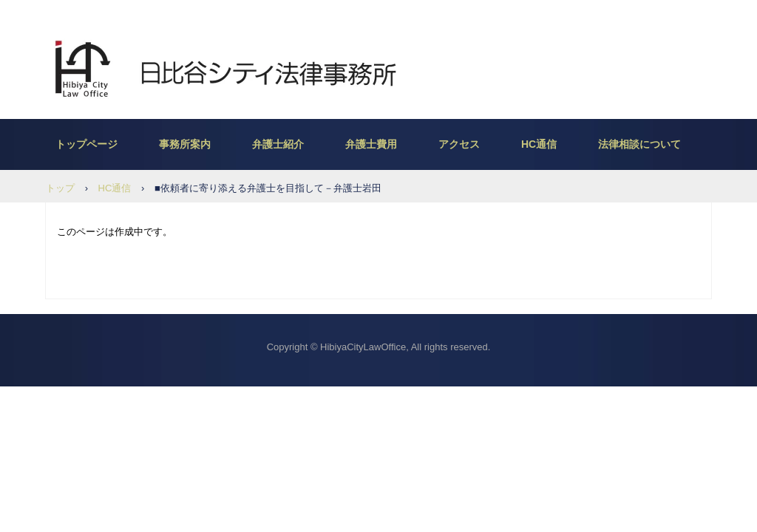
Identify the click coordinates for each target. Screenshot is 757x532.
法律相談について (639, 144)
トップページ (86, 144)
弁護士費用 (371, 144)
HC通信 (539, 144)
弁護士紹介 (278, 144)
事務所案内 (185, 144)
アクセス (459, 144)
